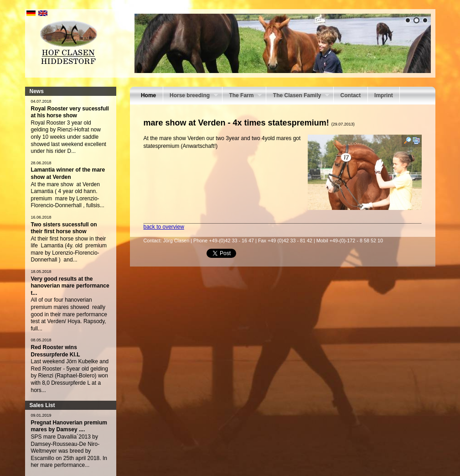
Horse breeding (191, 96)
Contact (351, 95)
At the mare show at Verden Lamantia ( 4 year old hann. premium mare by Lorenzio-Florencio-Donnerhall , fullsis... (68, 195)
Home (148, 95)
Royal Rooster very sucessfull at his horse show (70, 112)
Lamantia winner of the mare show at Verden (68, 173)
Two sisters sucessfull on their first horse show (64, 228)
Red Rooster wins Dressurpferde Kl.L (56, 351)
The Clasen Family (298, 96)
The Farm (242, 96)
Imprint (384, 95)
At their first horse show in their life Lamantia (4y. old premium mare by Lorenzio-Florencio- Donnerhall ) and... (69, 249)
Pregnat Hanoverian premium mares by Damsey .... (69, 426)
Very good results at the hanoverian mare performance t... (70, 286)
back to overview (164, 227)
